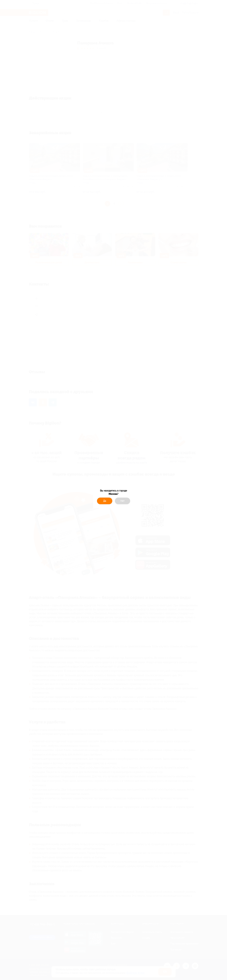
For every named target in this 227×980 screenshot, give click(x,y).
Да (105, 501)
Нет (122, 501)
